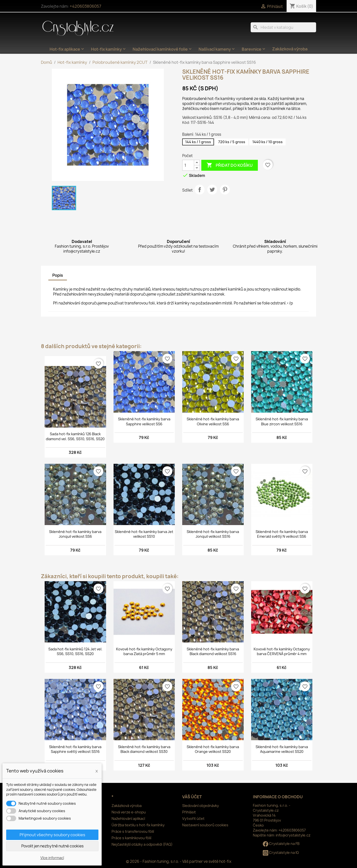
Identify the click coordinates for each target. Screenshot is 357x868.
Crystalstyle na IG (281, 852)
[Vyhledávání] (283, 27)
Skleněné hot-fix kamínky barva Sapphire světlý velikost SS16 (75, 749)
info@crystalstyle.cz (293, 835)
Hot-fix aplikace (67, 49)
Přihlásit (189, 812)
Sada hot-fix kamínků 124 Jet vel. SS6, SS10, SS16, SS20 (75, 651)
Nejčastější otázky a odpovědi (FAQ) (142, 844)
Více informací (52, 858)
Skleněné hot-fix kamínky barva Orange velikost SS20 (213, 749)
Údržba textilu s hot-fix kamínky (138, 825)
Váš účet (192, 797)
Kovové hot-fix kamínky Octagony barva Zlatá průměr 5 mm (144, 651)
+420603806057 (85, 6)
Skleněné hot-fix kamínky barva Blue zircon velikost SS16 (282, 421)
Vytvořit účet (193, 818)
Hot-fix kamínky (109, 49)
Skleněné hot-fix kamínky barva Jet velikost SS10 (144, 534)
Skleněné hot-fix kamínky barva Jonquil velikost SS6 (75, 534)
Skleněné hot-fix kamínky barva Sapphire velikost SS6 (144, 421)
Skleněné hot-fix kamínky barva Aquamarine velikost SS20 (282, 749)
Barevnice (254, 49)
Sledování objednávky (201, 806)
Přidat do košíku (230, 165)
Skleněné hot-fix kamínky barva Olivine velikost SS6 (213, 421)
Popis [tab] (58, 275)
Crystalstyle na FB (281, 844)
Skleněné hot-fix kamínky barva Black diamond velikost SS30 (144, 749)
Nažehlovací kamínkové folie (163, 49)
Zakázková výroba (290, 49)
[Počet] (188, 165)
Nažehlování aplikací (128, 818)
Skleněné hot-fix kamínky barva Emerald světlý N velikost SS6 (282, 534)
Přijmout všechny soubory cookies (52, 835)
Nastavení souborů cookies (205, 825)
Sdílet (200, 190)
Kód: (186, 122)
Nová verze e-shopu (129, 812)
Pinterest (225, 190)
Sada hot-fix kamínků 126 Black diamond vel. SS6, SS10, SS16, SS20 (75, 436)
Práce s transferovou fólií (133, 831)
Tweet (212, 190)
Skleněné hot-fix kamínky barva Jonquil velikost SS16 (213, 534)
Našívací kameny (217, 49)
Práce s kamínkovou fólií (131, 838)
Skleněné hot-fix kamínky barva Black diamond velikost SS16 (213, 651)
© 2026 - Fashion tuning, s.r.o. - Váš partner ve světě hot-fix (179, 861)
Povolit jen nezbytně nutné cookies (52, 846)
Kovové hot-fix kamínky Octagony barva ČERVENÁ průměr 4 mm (282, 651)
